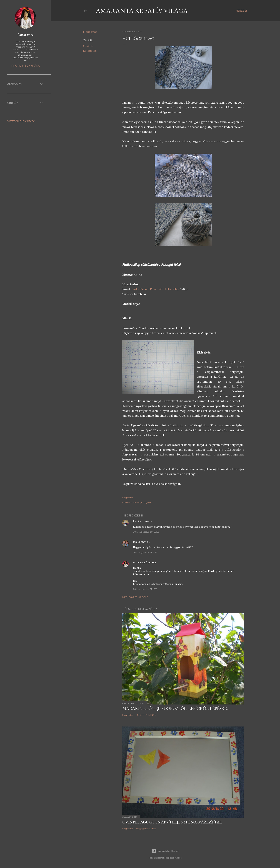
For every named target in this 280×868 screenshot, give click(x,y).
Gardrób (88, 46)
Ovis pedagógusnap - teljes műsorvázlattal (172, 822)
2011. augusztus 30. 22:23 (146, 532)
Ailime (178, 858)
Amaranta (139, 562)
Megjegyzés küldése (135, 597)
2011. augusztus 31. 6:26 (145, 552)
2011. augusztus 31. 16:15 (145, 589)
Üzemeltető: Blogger (165, 851)
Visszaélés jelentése (21, 121)
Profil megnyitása (25, 66)
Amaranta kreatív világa (142, 11)
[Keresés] (242, 11)
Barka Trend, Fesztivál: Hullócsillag (156, 289)
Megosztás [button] (90, 32)
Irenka (137, 521)
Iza (135, 542)
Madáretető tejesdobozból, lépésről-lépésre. (175, 708)
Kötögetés (90, 51)
